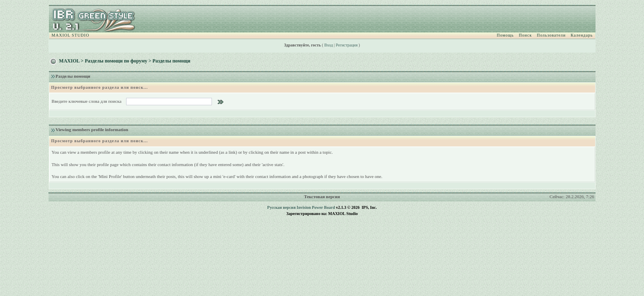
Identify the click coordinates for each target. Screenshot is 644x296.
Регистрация (347, 45)
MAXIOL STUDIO (71, 35)
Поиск (525, 35)
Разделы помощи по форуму (116, 61)
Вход (329, 45)
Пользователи (551, 35)
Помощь (506, 35)
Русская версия (282, 207)
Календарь (582, 35)
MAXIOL (69, 61)
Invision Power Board (316, 207)
